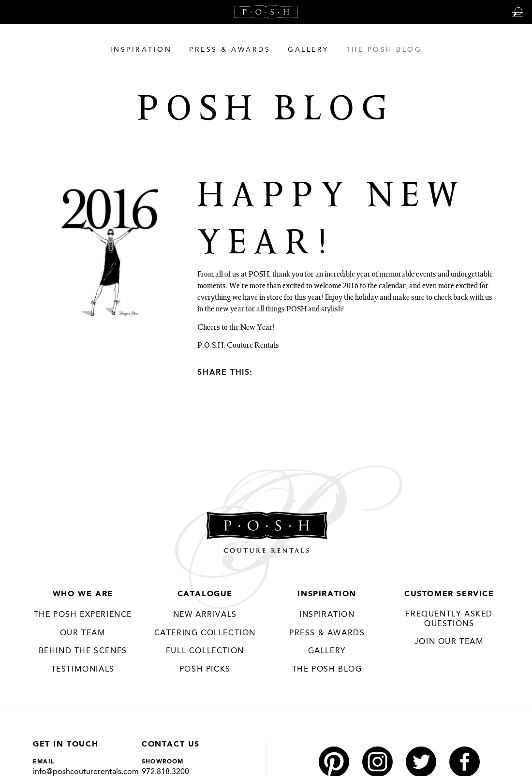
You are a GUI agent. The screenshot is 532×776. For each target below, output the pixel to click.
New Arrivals (205, 615)
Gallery (327, 651)
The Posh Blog (327, 670)
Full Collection (205, 651)
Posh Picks (205, 670)
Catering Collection (205, 633)
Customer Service (449, 594)
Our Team (83, 633)
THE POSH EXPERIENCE (83, 615)
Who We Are (83, 594)
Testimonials (83, 670)
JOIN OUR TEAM (449, 642)
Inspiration (327, 594)
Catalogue (205, 594)
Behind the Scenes (83, 651)
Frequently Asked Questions (449, 619)
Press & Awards (327, 633)
